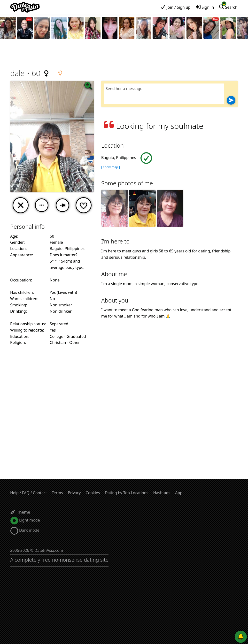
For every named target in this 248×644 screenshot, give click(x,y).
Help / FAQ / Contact (29, 493)
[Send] (231, 100)
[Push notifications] (241, 637)
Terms (57, 493)
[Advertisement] (124, 54)
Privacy (74, 493)
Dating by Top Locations (127, 493)
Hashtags (162, 493)
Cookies (93, 493)
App (179, 493)
